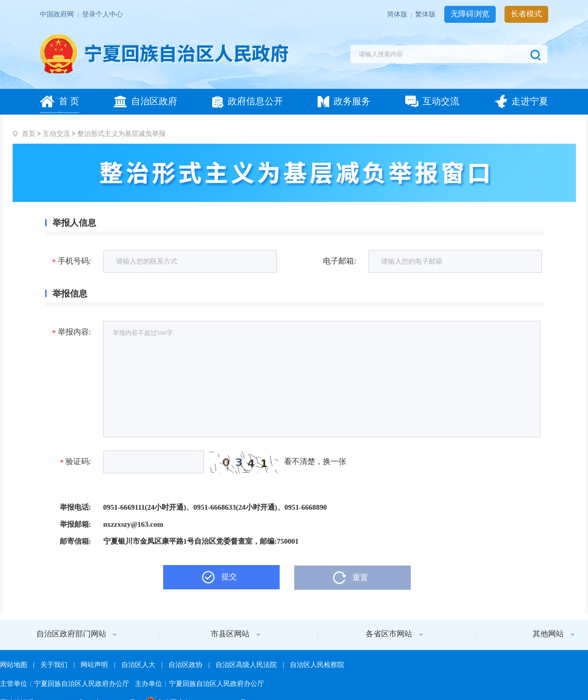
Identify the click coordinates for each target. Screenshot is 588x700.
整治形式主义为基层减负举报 (121, 134)
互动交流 (56, 134)
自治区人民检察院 (317, 665)
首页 (29, 134)
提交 (229, 576)
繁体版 (426, 14)
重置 (360, 577)
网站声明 (95, 665)
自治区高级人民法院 (247, 665)
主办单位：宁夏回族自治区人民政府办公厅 (200, 684)
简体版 (398, 14)
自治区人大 (139, 665)
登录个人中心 (102, 14)
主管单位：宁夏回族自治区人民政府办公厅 (66, 684)
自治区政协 (186, 665)
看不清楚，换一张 (315, 461)
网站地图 (15, 665)
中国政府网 (58, 14)
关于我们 (55, 665)
